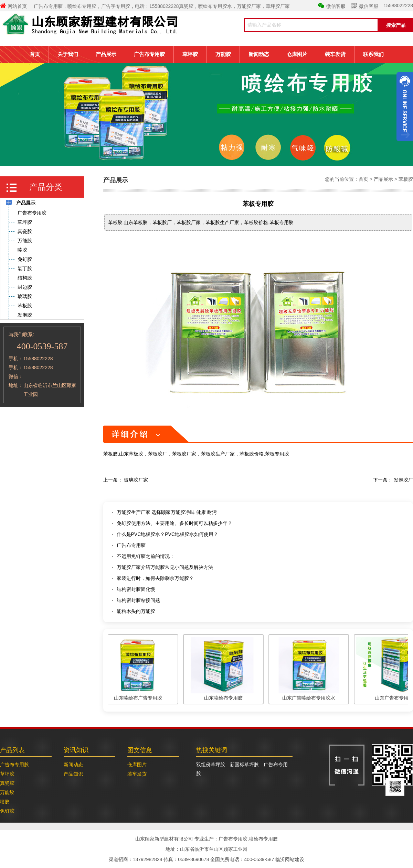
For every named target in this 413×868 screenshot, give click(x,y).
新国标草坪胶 (244, 765)
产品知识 (73, 774)
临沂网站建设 (290, 859)
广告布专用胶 (149, 54)
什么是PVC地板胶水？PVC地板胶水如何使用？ (168, 534)
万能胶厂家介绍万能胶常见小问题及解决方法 (165, 567)
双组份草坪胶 (211, 765)
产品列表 (12, 750)
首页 (35, 54)
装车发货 (335, 54)
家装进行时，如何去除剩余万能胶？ (155, 578)
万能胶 (223, 54)
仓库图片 (297, 54)
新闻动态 (259, 54)
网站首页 (13, 6)
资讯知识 (76, 750)
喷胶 (5, 802)
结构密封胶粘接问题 (138, 600)
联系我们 (373, 54)
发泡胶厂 (403, 480)
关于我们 (68, 54)
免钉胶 (7, 811)
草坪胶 (190, 54)
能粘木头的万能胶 (136, 611)
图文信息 (140, 750)
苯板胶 (406, 179)
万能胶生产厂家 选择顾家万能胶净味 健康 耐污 (167, 512)
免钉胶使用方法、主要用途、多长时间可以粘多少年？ (174, 523)
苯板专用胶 (258, 204)
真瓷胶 (7, 783)
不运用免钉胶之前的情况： (146, 556)
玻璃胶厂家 (136, 480)
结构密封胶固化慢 (136, 589)
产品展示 (106, 54)
